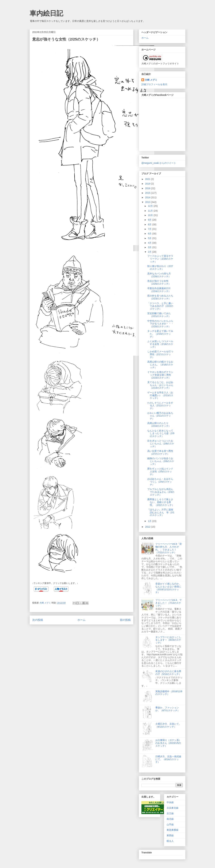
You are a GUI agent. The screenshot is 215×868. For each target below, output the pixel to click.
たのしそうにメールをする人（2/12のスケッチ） (160, 406)
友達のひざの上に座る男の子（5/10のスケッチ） (168, 673)
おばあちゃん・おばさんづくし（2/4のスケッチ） (160, 482)
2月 (150, 252)
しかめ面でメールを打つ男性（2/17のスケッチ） (160, 354)
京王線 (170, 813)
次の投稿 (38, 620)
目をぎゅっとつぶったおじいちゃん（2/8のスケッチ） (161, 444)
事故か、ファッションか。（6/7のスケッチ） (168, 709)
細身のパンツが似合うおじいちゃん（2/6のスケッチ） (161, 461)
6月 (150, 234)
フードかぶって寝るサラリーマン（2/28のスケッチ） (160, 259)
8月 (150, 224)
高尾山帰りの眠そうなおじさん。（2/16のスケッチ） (160, 365)
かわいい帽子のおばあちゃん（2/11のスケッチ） (160, 416)
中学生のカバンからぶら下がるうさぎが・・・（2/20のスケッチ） (160, 324)
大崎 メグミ (151, 80)
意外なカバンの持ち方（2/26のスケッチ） (159, 275)
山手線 (170, 824)
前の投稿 (125, 620)
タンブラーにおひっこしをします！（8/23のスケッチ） (168, 640)
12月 (151, 206)
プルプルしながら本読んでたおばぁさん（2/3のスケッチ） (161, 492)
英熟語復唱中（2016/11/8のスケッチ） (169, 693)
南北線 (170, 819)
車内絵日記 (46, 13)
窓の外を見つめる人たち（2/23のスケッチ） (160, 297)
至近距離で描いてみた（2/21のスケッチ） (159, 315)
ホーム (81, 620)
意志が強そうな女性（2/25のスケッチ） (159, 282)
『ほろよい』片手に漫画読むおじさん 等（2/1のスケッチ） (161, 512)
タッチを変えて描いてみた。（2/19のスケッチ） (160, 334)
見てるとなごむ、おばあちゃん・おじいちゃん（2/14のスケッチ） (160, 385)
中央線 (170, 802)
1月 (150, 521)
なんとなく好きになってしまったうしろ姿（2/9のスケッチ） (161, 433)
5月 (150, 238)
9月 (150, 220)
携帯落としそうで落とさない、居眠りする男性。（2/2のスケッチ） (161, 502)
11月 (151, 211)
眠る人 (170, 841)
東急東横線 (173, 830)
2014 (148, 197)
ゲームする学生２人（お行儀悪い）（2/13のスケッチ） (160, 395)
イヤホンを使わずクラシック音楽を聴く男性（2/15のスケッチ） (160, 375)
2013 (148, 202)
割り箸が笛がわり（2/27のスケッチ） (160, 268)
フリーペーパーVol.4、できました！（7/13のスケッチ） (169, 603)
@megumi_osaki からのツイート (159, 163)
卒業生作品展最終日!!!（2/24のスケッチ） (159, 290)
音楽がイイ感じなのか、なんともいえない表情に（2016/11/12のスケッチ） (168, 588)
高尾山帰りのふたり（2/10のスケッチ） (159, 425)
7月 (150, 229)
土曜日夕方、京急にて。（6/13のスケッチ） (168, 725)
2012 (148, 527)
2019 (148, 184)
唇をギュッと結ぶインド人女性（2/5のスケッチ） (160, 471)
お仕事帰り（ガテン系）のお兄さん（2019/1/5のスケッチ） (168, 743)
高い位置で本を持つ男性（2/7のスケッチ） (160, 452)
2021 (148, 179)
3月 (150, 247)
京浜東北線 (173, 808)
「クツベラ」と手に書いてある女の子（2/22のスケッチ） (160, 306)
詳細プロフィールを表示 (154, 84)
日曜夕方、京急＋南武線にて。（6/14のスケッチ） (168, 759)
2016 (148, 188)
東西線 (170, 835)
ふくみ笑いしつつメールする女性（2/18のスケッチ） (160, 344)
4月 (150, 243)
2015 (148, 193)
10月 (151, 215)
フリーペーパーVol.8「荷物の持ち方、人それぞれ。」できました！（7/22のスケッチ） (169, 548)
